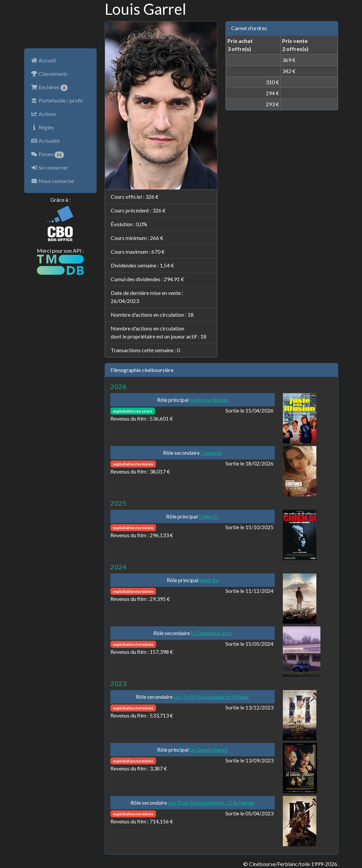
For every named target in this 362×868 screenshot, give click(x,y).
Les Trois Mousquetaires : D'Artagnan (211, 802)
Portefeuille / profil (57, 100)
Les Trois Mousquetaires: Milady (211, 697)
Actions (44, 114)
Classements (49, 74)
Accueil (43, 60)
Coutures (211, 453)
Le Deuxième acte (211, 633)
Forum (48, 154)
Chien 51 (209, 516)
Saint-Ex (209, 580)
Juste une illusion (209, 400)
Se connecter (49, 167)
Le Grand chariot (209, 750)
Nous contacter (53, 181)
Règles (42, 127)
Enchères (49, 87)
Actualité (45, 141)
